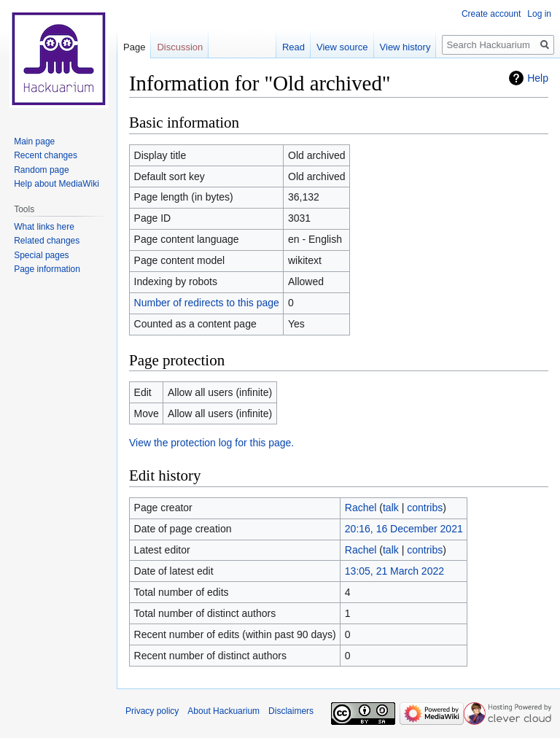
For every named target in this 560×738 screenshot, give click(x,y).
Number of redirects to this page (207, 303)
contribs (425, 508)
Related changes (47, 241)
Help (538, 78)
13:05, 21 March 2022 (394, 571)
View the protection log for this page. (211, 443)
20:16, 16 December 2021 (404, 529)
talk (391, 508)
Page (134, 47)
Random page (41, 170)
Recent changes (46, 155)
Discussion (180, 47)
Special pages (41, 255)
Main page (34, 141)
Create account (491, 14)
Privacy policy (152, 711)
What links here (44, 227)
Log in (539, 14)
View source (342, 47)
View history (405, 47)
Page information (47, 269)
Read (293, 47)
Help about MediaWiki (57, 184)
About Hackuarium (223, 711)
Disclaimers (291, 711)
